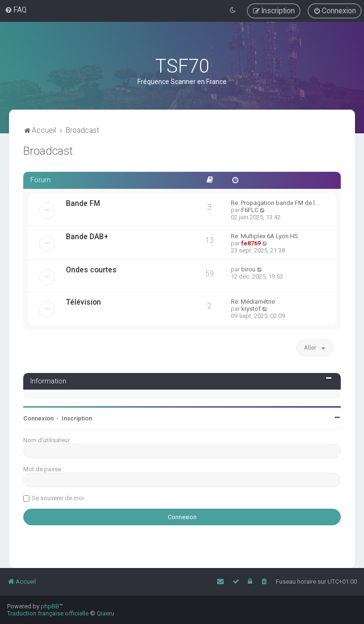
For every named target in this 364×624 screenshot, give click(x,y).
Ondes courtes (91, 270)
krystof (251, 309)
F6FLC (250, 210)
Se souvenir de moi (58, 498)
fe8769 (251, 243)
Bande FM (83, 204)
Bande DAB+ (87, 237)
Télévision (83, 302)
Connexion (38, 418)
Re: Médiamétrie (253, 302)
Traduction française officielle (48, 613)
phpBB (50, 606)
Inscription (77, 418)
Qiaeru (105, 613)
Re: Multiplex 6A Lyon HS (264, 236)
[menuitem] (16, 10)
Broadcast (48, 151)
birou (248, 269)
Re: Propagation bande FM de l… (275, 203)
